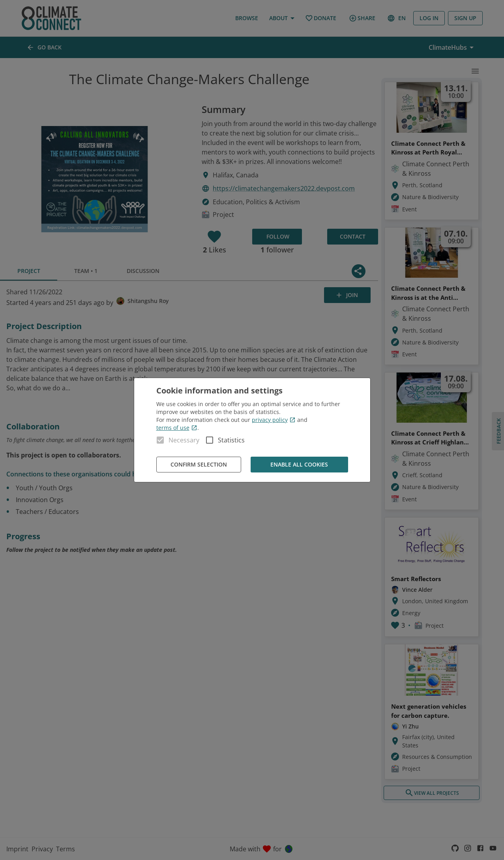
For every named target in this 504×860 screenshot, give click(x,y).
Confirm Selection (199, 465)
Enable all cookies (299, 465)
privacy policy (274, 420)
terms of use (177, 428)
